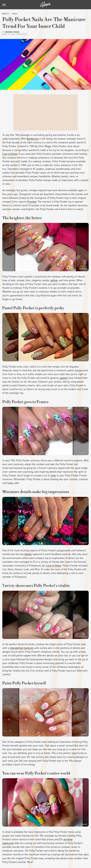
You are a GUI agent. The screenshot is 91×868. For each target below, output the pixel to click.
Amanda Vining (12, 32)
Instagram (83, 269)
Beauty (6, 14)
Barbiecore (33, 139)
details (28, 554)
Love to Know (10, 154)
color (53, 476)
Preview (32, 202)
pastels (64, 378)
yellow (54, 280)
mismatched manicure (22, 648)
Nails (15, 14)
